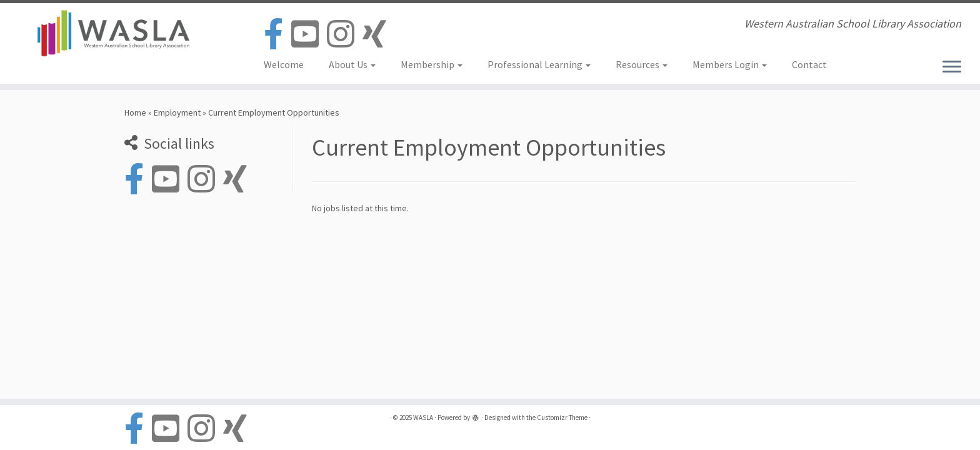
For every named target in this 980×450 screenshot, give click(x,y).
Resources (642, 64)
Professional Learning (539, 64)
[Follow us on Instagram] (345, 35)
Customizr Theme (562, 417)
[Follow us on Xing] (378, 35)
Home (135, 112)
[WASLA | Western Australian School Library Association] (113, 33)
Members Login (730, 64)
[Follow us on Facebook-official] (277, 35)
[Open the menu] (952, 67)
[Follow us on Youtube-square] (309, 35)
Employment (177, 112)
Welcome (284, 64)
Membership (432, 64)
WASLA (423, 417)
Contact (809, 64)
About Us (352, 64)
